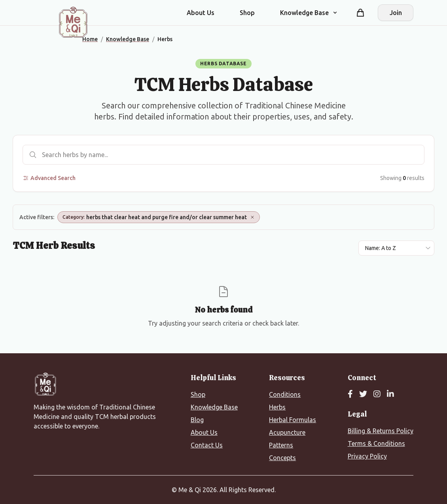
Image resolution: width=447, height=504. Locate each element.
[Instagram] (377, 394)
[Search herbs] (223, 155)
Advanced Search (49, 178)
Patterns (281, 445)
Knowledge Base (214, 407)
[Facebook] (350, 394)
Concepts (282, 458)
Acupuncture (287, 432)
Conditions (285, 394)
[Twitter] (363, 394)
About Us (201, 13)
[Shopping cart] (360, 13)
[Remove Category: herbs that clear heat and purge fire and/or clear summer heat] (252, 217)
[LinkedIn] (390, 394)
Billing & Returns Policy (381, 431)
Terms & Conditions (376, 443)
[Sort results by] (396, 248)
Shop (247, 13)
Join (396, 13)
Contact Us (207, 445)
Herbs (277, 407)
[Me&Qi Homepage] (73, 22)
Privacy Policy (367, 456)
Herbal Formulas (293, 420)
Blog (197, 420)
